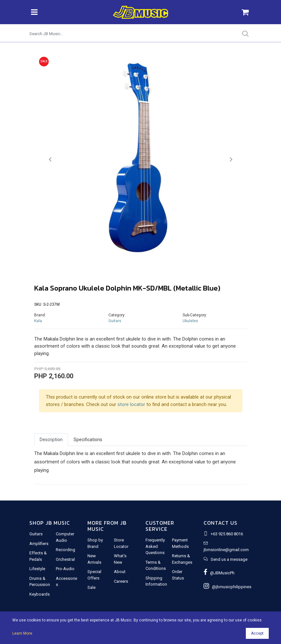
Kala (38, 321)
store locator (131, 404)
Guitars (115, 321)
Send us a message (229, 559)
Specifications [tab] (88, 440)
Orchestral (65, 559)
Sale (91, 587)
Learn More (22, 633)
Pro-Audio (65, 569)
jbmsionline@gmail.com (226, 550)
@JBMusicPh (219, 573)
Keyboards (40, 594)
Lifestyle (37, 569)
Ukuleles (190, 321)
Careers (121, 581)
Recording (65, 550)
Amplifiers (39, 544)
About (120, 572)
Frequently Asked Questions (155, 546)
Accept (257, 633)
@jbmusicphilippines (227, 587)
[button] (50, 159)
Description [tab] (51, 440)
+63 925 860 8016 (227, 534)
